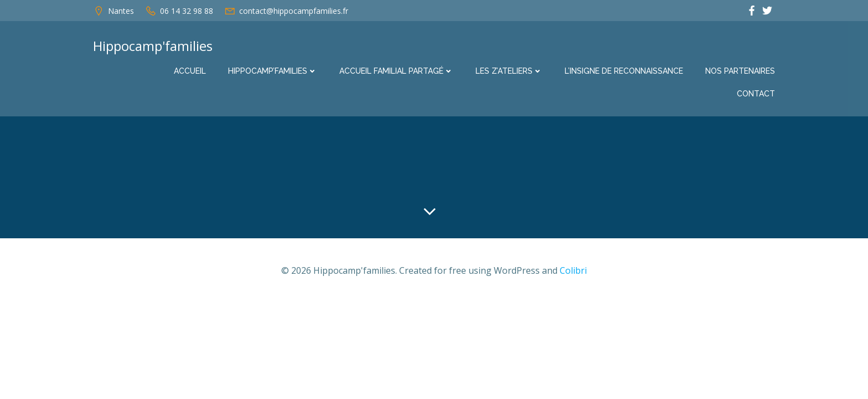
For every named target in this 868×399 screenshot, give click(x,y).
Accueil (190, 71)
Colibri (573, 270)
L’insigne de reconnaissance (624, 71)
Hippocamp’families (273, 71)
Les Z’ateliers (509, 71)
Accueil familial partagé (396, 71)
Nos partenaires (740, 71)
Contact (756, 94)
